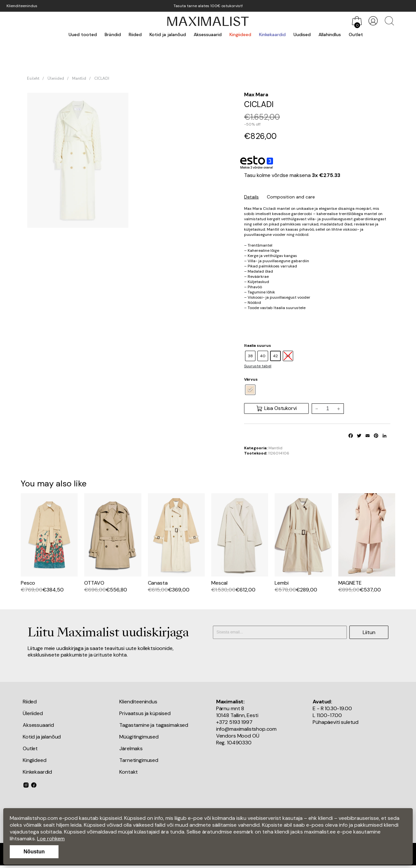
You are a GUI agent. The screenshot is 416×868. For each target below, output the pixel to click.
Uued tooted (83, 34)
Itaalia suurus (258, 346)
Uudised (302, 34)
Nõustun (34, 852)
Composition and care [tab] (291, 197)
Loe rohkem (51, 839)
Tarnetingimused (139, 760)
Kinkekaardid (272, 34)
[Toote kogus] (328, 409)
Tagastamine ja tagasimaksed (154, 725)
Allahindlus (330, 34)
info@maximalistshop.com (246, 729)
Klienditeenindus (22, 6)
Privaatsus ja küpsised (145, 713)
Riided (135, 34)
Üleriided (56, 78)
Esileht (33, 78)
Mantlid (79, 78)
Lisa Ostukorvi (276, 408)
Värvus (251, 379)
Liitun (369, 632)
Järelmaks (131, 748)
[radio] (250, 356)
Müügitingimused (139, 737)
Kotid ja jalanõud (168, 34)
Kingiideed (240, 34)
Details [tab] (251, 197)
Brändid (113, 34)
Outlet (356, 34)
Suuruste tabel (258, 366)
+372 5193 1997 (234, 722)
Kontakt (129, 772)
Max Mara (256, 95)
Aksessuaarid (208, 34)
